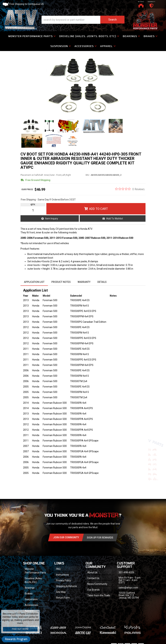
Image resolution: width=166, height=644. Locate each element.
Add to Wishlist (115, 219)
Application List (34, 282)
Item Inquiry (52, 219)
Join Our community (66, 537)
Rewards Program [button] (16, 639)
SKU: (88, 175)
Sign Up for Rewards (100, 538)
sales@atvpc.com (128, 588)
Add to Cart (98, 209)
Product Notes (61, 282)
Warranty (84, 282)
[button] (83, 20)
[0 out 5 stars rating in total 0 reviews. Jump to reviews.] (130, 189)
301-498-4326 (126, 572)
